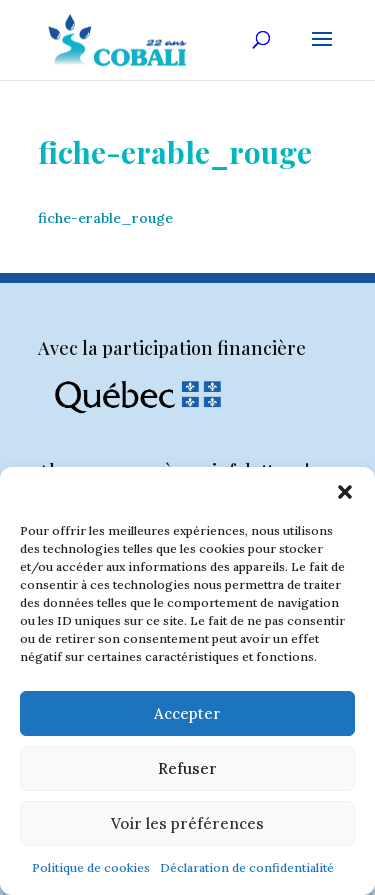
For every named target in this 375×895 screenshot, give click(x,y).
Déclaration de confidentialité (247, 867)
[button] (345, 492)
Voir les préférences (187, 823)
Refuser (187, 768)
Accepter (187, 713)
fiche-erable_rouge (105, 218)
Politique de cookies (91, 867)
